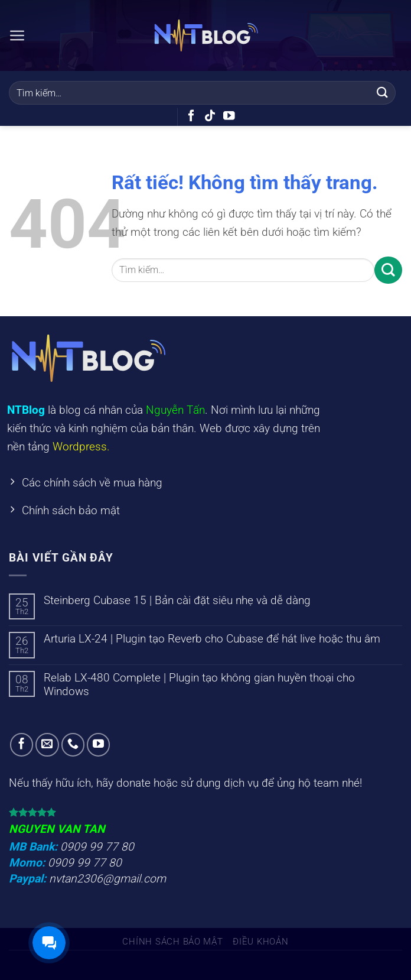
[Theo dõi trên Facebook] (191, 116)
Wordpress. (81, 447)
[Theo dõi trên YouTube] (229, 116)
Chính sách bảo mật (172, 942)
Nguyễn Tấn (175, 410)
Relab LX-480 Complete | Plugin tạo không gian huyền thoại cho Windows (199, 685)
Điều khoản (260, 942)
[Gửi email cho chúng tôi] (47, 746)
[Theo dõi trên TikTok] (210, 116)
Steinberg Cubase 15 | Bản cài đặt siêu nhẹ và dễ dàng (177, 601)
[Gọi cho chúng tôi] (73, 746)
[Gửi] (383, 93)
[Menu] (17, 35)
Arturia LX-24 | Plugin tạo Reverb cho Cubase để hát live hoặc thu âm (212, 640)
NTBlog (26, 410)
